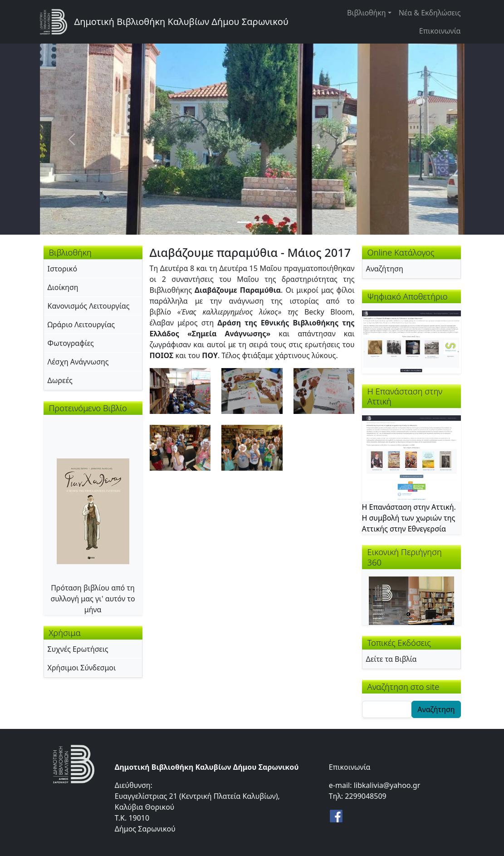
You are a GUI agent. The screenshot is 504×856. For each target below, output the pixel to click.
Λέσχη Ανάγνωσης (78, 362)
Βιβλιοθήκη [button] (367, 13)
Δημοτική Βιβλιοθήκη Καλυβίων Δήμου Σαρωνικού (181, 22)
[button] (180, 390)
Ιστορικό (63, 269)
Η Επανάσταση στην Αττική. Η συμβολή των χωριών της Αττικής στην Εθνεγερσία (409, 518)
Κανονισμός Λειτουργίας (89, 306)
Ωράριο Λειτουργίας (81, 325)
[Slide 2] (260, 222)
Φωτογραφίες (71, 343)
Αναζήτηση (385, 269)
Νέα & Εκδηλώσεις (430, 13)
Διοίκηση (63, 287)
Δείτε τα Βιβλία (391, 659)
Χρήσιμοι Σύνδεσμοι (82, 668)
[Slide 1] (244, 222)
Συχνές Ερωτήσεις (78, 649)
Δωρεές (60, 380)
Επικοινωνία (440, 31)
